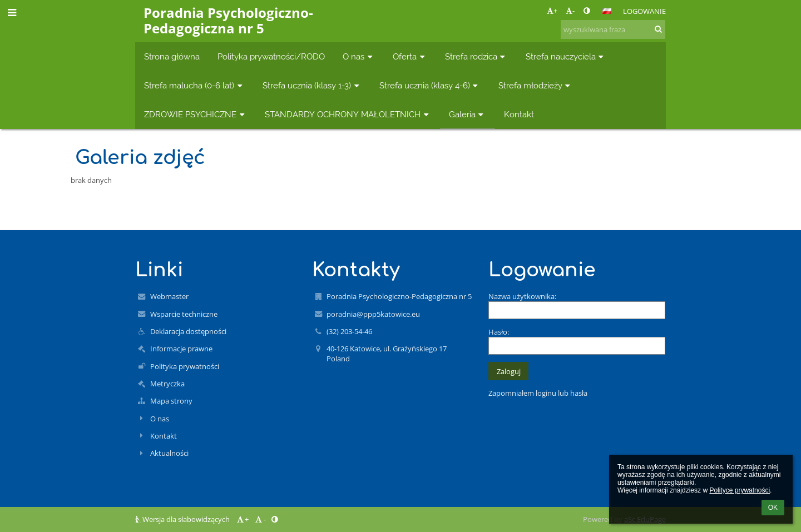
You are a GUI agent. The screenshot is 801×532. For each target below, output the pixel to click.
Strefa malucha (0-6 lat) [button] (194, 85)
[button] (607, 11)
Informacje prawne (181, 349)
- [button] (570, 11)
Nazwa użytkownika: (522, 296)
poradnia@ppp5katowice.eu (373, 314)
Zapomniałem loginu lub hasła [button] (538, 393)
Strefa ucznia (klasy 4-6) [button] (430, 85)
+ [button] (552, 11)
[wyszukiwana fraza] (613, 29)
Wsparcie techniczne (184, 314)
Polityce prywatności (740, 490)
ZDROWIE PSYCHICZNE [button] (196, 114)
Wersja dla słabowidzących (183, 519)
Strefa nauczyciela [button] (566, 56)
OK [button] (773, 508)
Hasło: (499, 332)
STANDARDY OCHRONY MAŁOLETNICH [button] (348, 114)
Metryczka (167, 384)
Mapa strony (171, 401)
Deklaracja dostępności (188, 331)
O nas (160, 419)
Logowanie (644, 11)
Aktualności (169, 453)
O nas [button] (359, 56)
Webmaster (169, 296)
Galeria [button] (468, 114)
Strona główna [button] (172, 56)
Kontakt (164, 436)
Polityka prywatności (185, 366)
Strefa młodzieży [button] (536, 85)
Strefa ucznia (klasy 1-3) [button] (312, 85)
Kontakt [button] (519, 114)
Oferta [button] (410, 56)
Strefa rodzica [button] (476, 56)
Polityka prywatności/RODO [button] (271, 56)
